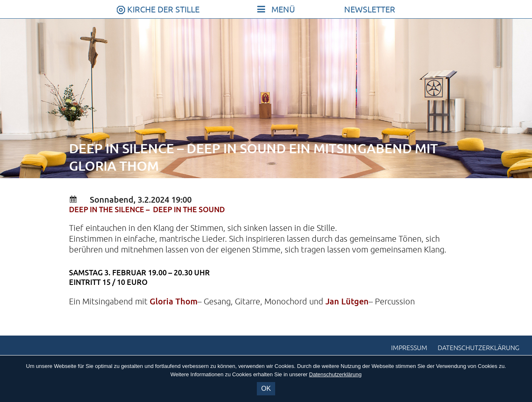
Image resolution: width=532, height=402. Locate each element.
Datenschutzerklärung (479, 348)
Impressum (409, 348)
